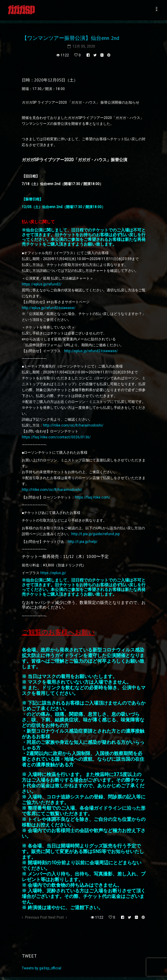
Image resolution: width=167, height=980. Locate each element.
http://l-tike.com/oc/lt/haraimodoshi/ (73, 425)
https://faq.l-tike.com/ (92, 497)
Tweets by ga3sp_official (42, 968)
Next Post (56, 917)
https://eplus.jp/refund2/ (42, 284)
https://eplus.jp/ (53, 573)
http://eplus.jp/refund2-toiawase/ (49, 308)
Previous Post (36, 917)
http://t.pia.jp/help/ (83, 542)
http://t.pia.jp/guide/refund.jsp (95, 534)
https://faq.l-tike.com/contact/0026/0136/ (56, 437)
